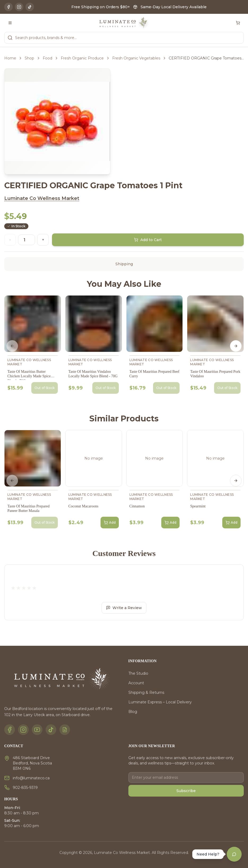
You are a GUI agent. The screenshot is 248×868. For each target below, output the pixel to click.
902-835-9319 (25, 788)
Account (136, 683)
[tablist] (124, 264)
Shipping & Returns (146, 692)
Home (10, 58)
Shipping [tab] (124, 264)
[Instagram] (19, 7)
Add (110, 523)
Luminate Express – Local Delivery (160, 702)
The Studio (138, 673)
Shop (29, 58)
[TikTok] (30, 7)
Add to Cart (148, 240)
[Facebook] (8, 7)
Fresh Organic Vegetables (136, 58)
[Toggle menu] (10, 23)
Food (47, 58)
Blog (133, 712)
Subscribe (186, 791)
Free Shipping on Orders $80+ (101, 7)
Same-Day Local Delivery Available (174, 7)
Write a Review (124, 608)
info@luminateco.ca (31, 778)
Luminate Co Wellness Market (42, 198)
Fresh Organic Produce (82, 58)
